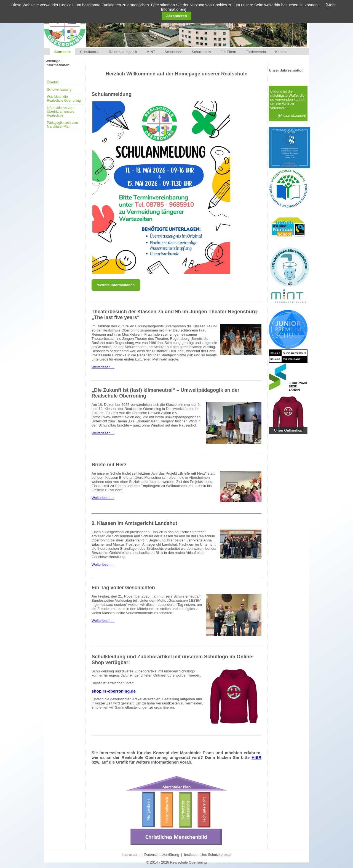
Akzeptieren (176, 16)
